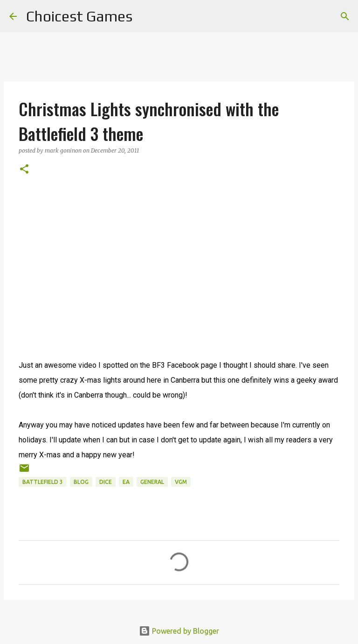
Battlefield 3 (43, 482)
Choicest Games (79, 16)
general (152, 482)
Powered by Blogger (179, 631)
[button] (24, 170)
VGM (181, 482)
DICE (106, 482)
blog (81, 482)
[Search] (145, 16)
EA (126, 482)
